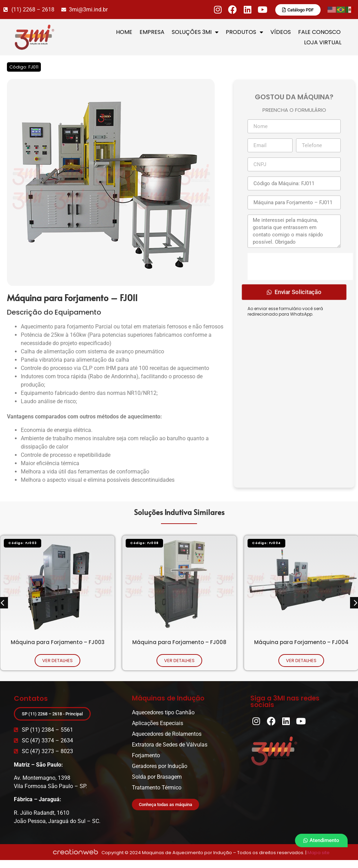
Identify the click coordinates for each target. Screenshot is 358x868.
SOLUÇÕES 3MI (195, 32)
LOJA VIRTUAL (323, 42)
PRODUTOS (244, 32)
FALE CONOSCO (319, 32)
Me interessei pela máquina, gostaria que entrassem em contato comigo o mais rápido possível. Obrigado (294, 231)
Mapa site (319, 853)
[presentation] (300, 266)
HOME (124, 32)
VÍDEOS (281, 32)
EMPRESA (152, 32)
